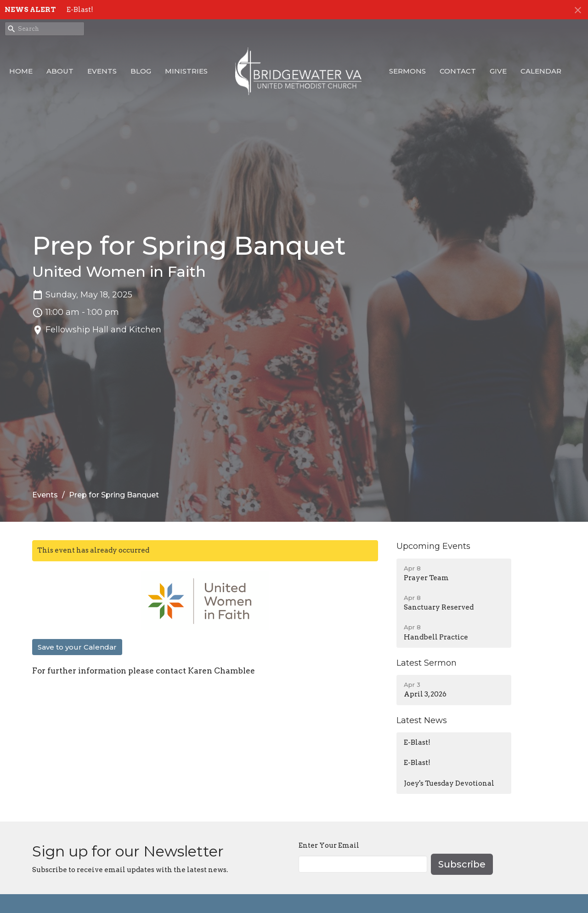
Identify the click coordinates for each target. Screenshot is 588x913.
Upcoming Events (433, 546)
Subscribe (462, 864)
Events (102, 71)
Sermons (407, 71)
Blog (141, 71)
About (60, 71)
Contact (458, 71)
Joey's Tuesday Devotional (449, 783)
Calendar (541, 71)
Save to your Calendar (77, 647)
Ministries (186, 71)
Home (21, 71)
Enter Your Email (329, 845)
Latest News (422, 720)
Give (498, 71)
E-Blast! (80, 10)
